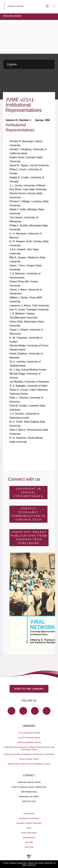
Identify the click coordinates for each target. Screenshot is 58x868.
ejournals (7, 28)
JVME (5, 37)
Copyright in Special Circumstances (28, 492)
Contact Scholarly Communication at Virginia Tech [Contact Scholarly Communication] (28, 514)
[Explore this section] (29, 64)
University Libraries (12, 16)
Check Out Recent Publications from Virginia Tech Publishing (29, 538)
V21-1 (5, 46)
